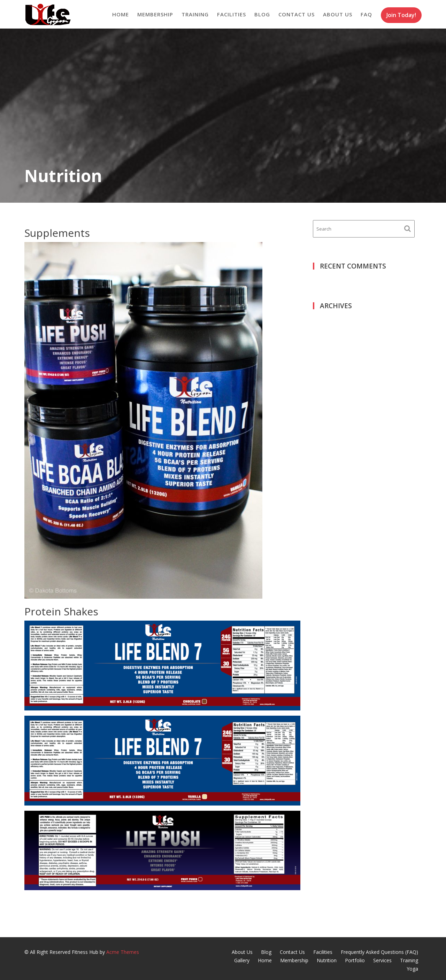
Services (382, 960)
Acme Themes (123, 952)
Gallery (242, 960)
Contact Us (297, 14)
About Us (338, 14)
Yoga (412, 969)
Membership (155, 14)
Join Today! (401, 15)
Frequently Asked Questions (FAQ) (379, 952)
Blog (262, 14)
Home (121, 14)
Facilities (232, 14)
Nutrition (327, 960)
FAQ (366, 14)
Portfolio (355, 960)
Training (195, 14)
